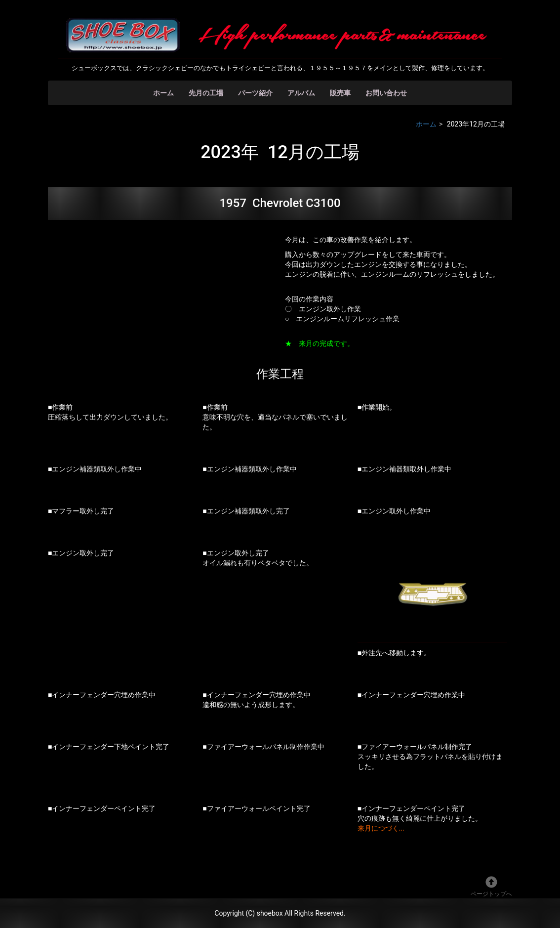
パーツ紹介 (255, 93)
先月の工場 (206, 93)
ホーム (163, 93)
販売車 (340, 93)
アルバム (301, 93)
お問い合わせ (386, 93)
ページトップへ (491, 887)
